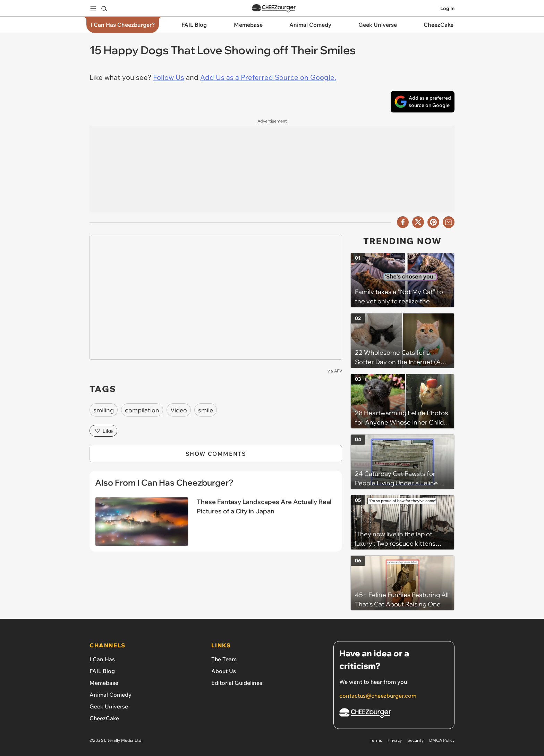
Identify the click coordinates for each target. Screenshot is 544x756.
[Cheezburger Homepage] (394, 714)
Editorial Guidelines (237, 683)
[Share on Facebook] (403, 222)
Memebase (104, 683)
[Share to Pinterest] (433, 222)
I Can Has (102, 659)
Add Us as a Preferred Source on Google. (268, 77)
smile (206, 410)
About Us (224, 671)
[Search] (104, 8)
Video (179, 410)
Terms (376, 740)
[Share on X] (418, 222)
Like (103, 431)
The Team (224, 659)
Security (415, 740)
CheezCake (104, 718)
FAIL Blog (102, 671)
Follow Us (169, 77)
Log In (447, 8)
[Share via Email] (449, 222)
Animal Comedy (110, 695)
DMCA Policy (442, 740)
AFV (338, 371)
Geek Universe (109, 706)
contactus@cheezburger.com (378, 696)
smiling (104, 410)
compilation (142, 410)
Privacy (395, 740)
